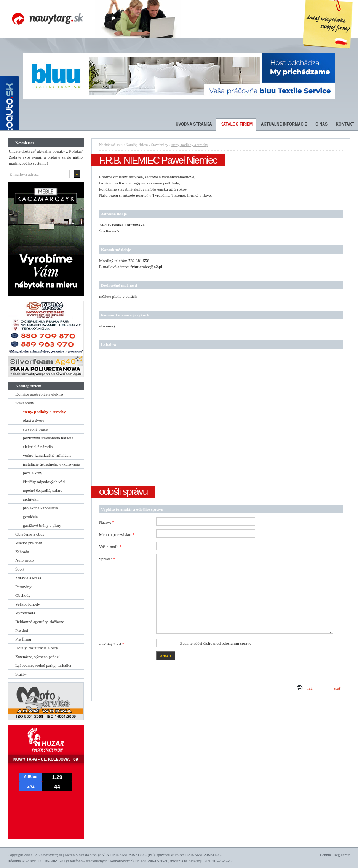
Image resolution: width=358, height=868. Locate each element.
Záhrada (22, 552)
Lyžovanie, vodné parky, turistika (43, 665)
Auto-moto (24, 560)
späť (337, 688)
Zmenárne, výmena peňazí (37, 657)
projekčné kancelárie (40, 508)
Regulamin (342, 855)
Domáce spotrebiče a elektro (39, 394)
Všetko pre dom (29, 543)
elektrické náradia (38, 447)
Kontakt (345, 124)
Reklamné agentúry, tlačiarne (40, 622)
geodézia (30, 517)
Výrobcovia (25, 613)
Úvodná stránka (194, 124)
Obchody (23, 595)
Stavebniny (25, 403)
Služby (21, 674)
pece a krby (33, 473)
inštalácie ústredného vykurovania (51, 464)
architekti (31, 499)
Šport (20, 569)
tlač (310, 688)
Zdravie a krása (28, 578)
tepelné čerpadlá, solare (43, 490)
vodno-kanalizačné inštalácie (47, 455)
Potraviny (23, 587)
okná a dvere (34, 420)
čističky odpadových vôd (44, 482)
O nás (321, 124)
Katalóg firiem (236, 124)
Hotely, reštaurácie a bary (37, 648)
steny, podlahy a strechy (44, 412)
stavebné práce (35, 429)
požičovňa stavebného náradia (48, 438)
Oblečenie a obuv (30, 534)
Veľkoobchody (28, 604)
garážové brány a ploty (42, 525)
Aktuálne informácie (284, 124)
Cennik (325, 855)
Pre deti (22, 630)
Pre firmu (23, 639)
